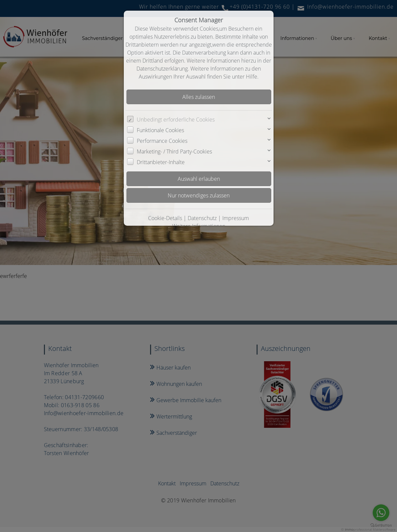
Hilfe (252, 77)
